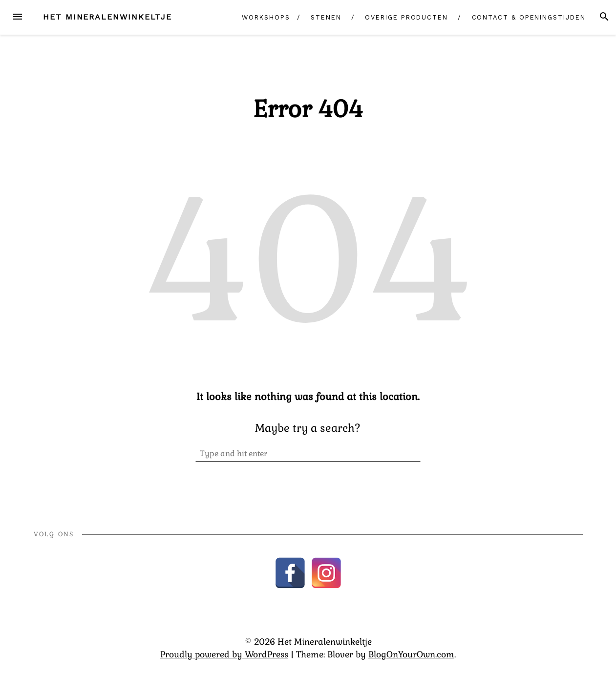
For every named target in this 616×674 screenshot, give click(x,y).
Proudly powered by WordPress (224, 654)
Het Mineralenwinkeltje (107, 17)
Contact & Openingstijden (529, 17)
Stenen (326, 17)
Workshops (266, 17)
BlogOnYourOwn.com (411, 654)
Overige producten (406, 17)
